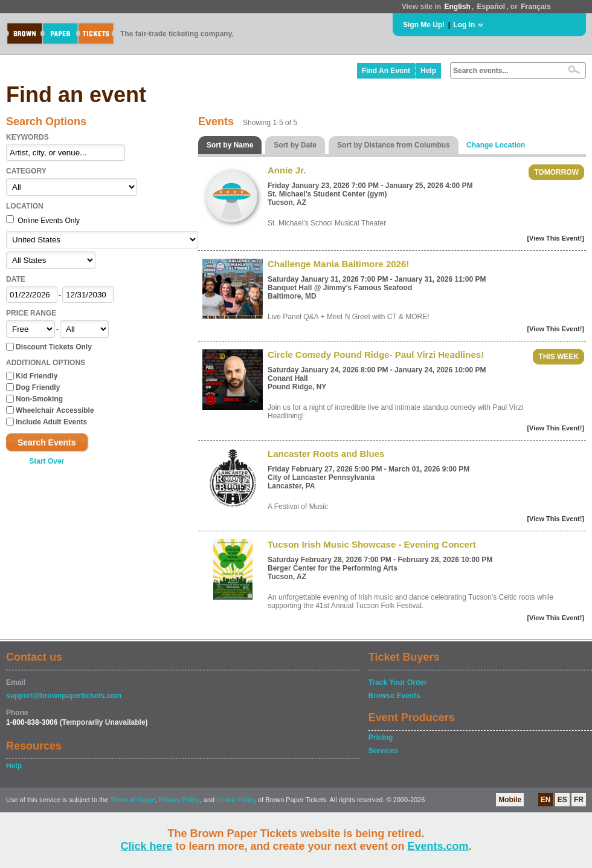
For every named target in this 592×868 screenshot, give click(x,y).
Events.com (438, 846)
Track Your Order (398, 682)
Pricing (381, 737)
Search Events (47, 442)
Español (491, 7)
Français (536, 7)
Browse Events (394, 696)
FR (579, 800)
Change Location (496, 145)
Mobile (510, 800)
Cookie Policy (236, 800)
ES (562, 800)
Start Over (47, 461)
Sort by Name (230, 145)
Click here (146, 846)
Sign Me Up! (424, 25)
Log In (464, 25)
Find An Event (386, 71)
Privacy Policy (179, 800)
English (457, 7)
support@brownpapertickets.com (64, 696)
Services (383, 751)
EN (546, 800)
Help (428, 71)
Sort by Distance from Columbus (394, 145)
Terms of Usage (132, 800)
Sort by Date (295, 145)
